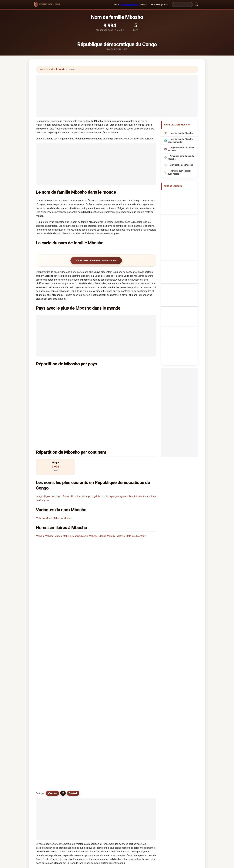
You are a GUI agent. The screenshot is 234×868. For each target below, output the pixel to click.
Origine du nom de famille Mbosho (181, 149)
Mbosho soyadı (179, 276)
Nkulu (105, 444)
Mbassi (78, 699)
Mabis (85, 483)
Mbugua (79, 750)
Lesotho (116, 381)
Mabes (58, 483)
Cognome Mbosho (180, 211)
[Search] (183, 4)
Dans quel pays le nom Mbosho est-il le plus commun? (68, 506)
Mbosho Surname (180, 200)
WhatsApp (52, 569)
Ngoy (47, 444)
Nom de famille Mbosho (181, 133)
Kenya (54, 381)
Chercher (142, 783)
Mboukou (79, 728)
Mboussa (110, 699)
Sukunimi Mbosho (180, 251)
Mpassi (48, 743)
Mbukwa (79, 757)
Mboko (49, 466)
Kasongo (56, 444)
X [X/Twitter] (63, 569)
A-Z (115, 4)
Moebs (109, 757)
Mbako (78, 714)
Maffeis (121, 483)
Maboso (40, 466)
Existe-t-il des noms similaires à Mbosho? (61, 559)
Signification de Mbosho (181, 165)
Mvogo (78, 736)
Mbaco (47, 714)
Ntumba (75, 444)
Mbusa (109, 714)
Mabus (102, 483)
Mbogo (67, 466)
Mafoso (140, 714)
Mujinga (86, 444)
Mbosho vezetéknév (181, 256)
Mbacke (48, 750)
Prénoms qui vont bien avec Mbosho (180, 172)
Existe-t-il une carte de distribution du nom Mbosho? (67, 549)
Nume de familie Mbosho (178, 263)
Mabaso (48, 699)
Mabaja (40, 483)
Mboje (139, 707)
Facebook (73, 569)
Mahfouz (141, 483)
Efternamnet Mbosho (182, 270)
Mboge (109, 707)
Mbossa (58, 466)
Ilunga (39, 444)
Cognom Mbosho (180, 217)
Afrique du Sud (58, 388)
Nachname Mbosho (181, 205)
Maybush (140, 743)
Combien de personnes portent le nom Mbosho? (65, 539)
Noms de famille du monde (52, 69)
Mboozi (48, 736)
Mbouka (79, 721)
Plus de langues (158, 4)
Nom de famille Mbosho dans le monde (180, 141)
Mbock (47, 728)
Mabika (76, 483)
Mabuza (111, 483)
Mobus (47, 757)
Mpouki (109, 743)
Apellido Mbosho (180, 194)
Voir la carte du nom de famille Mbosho (96, 260)
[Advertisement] (117, 96)
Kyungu (114, 444)
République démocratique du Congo (69, 374)
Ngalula (96, 444)
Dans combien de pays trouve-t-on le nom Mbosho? (67, 529)
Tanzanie (117, 374)
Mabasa (49, 483)
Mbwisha (48, 707)
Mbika (139, 736)
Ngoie (123, 444)
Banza (66, 444)
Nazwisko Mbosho (180, 229)
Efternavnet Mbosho (181, 245)
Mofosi (109, 736)
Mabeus (67, 483)
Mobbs (139, 750)
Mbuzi (78, 743)
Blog (143, 4)
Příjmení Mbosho (180, 240)
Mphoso (140, 721)
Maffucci (131, 483)
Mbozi (108, 721)
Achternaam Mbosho (182, 234)
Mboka (78, 707)
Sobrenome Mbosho (181, 223)
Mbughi (140, 728)
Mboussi (140, 699)
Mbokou (48, 721)
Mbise (108, 728)
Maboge (93, 483)
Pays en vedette (130, 4)
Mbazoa (109, 750)
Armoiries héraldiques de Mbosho (181, 158)
